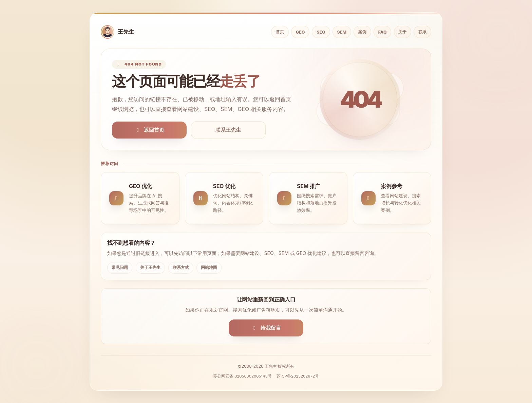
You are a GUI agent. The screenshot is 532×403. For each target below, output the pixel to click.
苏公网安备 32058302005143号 (242, 376)
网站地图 (209, 267)
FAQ (383, 32)
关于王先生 (150, 267)
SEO (321, 32)
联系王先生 (228, 130)
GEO (300, 32)
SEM (342, 32)
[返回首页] (117, 32)
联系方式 (181, 267)
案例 (362, 32)
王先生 (271, 366)
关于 (402, 32)
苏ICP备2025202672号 (298, 376)
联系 (422, 32)
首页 (280, 32)
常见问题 (120, 267)
